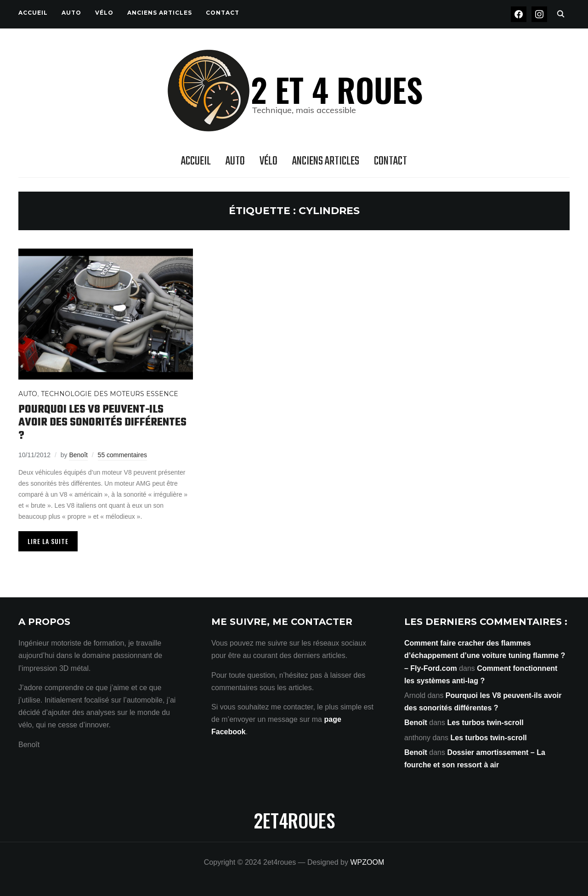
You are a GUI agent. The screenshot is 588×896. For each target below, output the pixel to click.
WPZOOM (367, 862)
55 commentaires (122, 455)
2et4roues (294, 820)
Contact (223, 13)
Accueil (33, 13)
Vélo (104, 13)
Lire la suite (48, 541)
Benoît (78, 455)
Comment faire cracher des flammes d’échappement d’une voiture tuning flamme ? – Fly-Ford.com (485, 655)
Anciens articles (160, 13)
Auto (71, 13)
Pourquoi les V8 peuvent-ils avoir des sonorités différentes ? (102, 423)
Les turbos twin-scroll (485, 723)
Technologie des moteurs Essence (110, 394)
